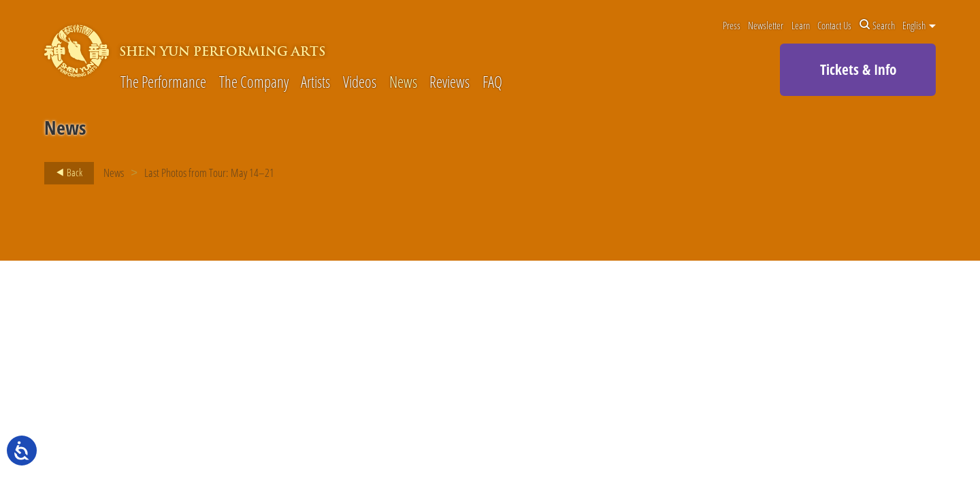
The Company (254, 83)
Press (732, 25)
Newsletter (766, 25)
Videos (360, 83)
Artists (315, 83)
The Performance (163, 83)
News (403, 83)
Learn (801, 25)
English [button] (919, 25)
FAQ (492, 83)
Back (65, 173)
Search (877, 25)
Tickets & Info (858, 69)
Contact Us (834, 25)
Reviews (450, 83)
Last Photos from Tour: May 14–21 (209, 173)
